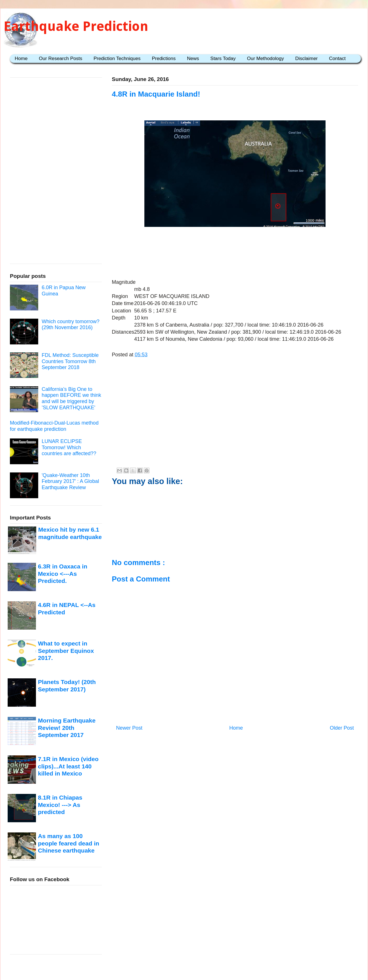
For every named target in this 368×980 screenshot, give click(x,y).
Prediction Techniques (117, 58)
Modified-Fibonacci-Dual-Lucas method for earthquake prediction (54, 426)
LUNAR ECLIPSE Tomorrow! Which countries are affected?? (69, 447)
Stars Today (223, 58)
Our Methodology (266, 58)
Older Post (342, 728)
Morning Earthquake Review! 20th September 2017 (67, 728)
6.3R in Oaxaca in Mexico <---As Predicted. (63, 574)
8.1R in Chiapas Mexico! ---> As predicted (60, 805)
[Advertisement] (235, 247)
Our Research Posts (60, 58)
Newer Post (129, 728)
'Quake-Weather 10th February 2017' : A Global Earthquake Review (70, 481)
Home (21, 58)
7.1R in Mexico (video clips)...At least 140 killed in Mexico (68, 766)
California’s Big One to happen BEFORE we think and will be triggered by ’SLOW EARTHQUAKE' (71, 398)
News (193, 58)
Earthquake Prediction (76, 26)
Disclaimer (306, 58)
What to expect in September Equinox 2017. (66, 651)
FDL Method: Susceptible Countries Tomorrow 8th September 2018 (70, 361)
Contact (337, 58)
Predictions (164, 58)
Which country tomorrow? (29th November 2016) (70, 325)
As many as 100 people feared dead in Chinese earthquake (69, 843)
